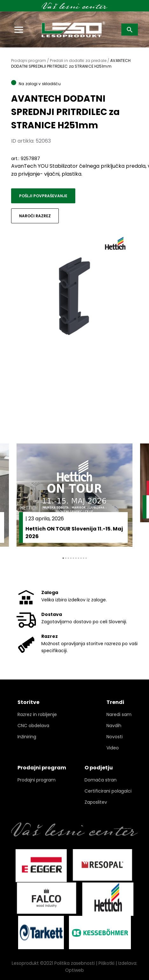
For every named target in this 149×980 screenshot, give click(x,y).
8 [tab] (81, 558)
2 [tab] (66, 558)
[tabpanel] (74, 495)
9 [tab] (84, 558)
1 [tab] (63, 558)
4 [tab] (71, 558)
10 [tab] (86, 558)
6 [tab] (76, 558)
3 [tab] (68, 558)
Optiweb (74, 970)
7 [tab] (78, 558)
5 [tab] (73, 558)
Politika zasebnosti (74, 963)
